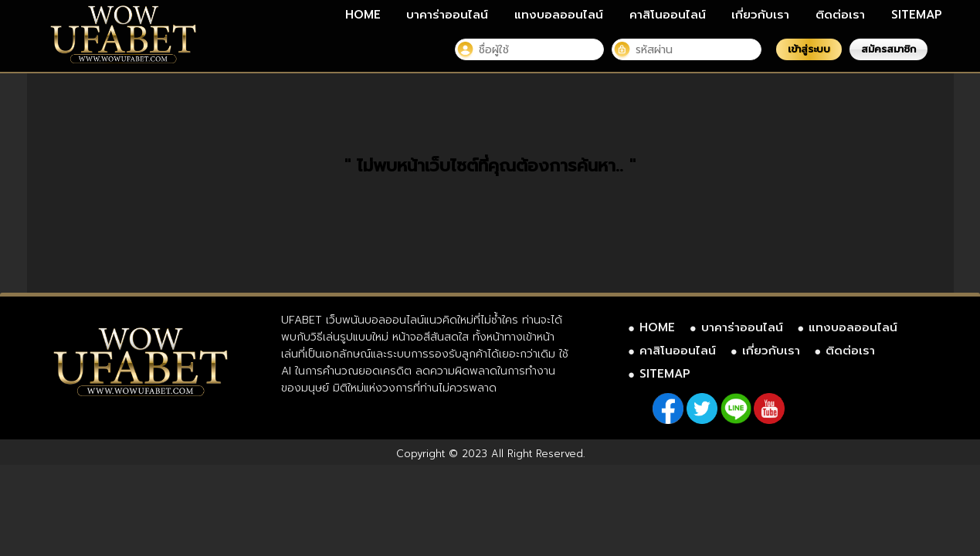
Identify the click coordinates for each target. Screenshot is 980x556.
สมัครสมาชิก (888, 49)
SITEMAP (917, 15)
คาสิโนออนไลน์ (668, 15)
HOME (363, 15)
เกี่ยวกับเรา (760, 15)
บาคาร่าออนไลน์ (447, 15)
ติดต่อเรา (840, 15)
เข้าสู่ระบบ (809, 49)
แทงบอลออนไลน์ (559, 15)
